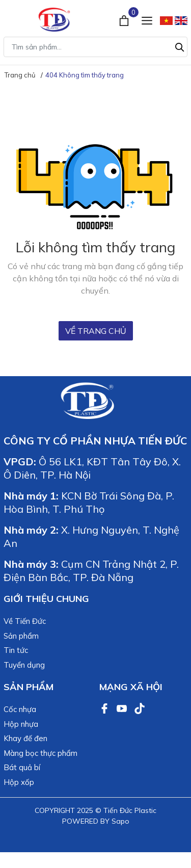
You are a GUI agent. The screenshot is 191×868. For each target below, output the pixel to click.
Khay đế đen (25, 738)
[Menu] (147, 19)
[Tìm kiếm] (180, 46)
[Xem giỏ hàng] (125, 19)
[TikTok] (140, 707)
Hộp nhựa (21, 724)
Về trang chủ (96, 331)
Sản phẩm (21, 636)
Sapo (120, 821)
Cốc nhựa (20, 709)
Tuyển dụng (24, 665)
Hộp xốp (19, 782)
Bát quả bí (22, 767)
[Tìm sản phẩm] (95, 47)
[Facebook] (105, 707)
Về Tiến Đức (25, 621)
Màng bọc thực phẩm (40, 753)
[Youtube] (123, 707)
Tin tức (16, 650)
